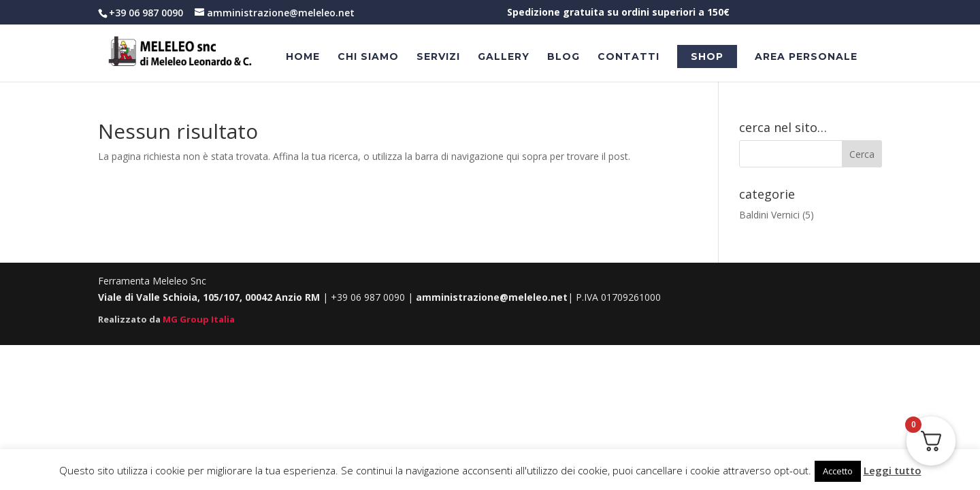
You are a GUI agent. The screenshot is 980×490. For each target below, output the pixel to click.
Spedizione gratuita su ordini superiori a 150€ (618, 13)
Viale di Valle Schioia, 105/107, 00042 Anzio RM (210, 297)
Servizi (438, 57)
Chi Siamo (368, 57)
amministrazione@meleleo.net (492, 297)
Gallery (504, 57)
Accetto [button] (838, 471)
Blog (563, 57)
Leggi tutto (893, 470)
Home (303, 57)
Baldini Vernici (769, 215)
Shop (707, 56)
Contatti (628, 57)
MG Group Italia (199, 319)
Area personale (806, 57)
